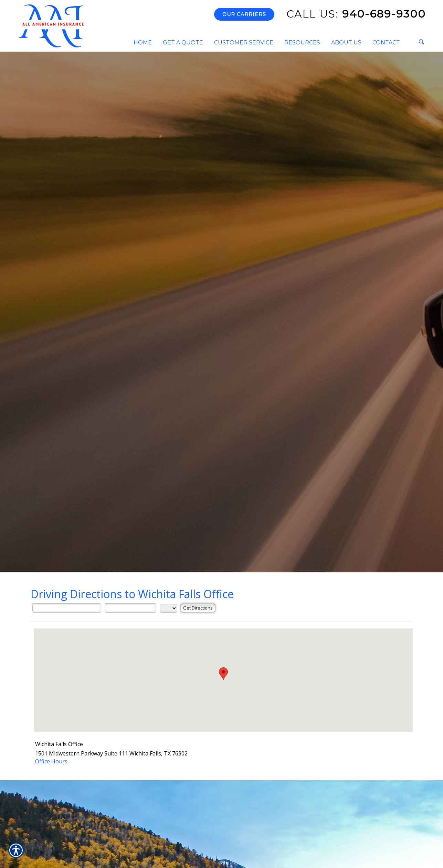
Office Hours (51, 761)
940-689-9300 (356, 14)
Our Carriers (244, 14)
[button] (223, 674)
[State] (168, 608)
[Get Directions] (198, 608)
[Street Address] (67, 608)
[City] (130, 608)
